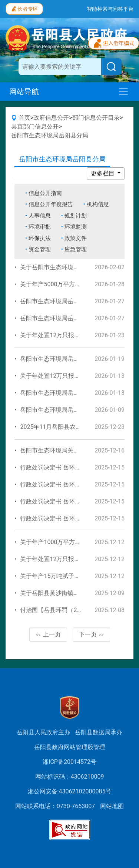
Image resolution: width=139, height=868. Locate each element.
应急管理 (76, 249)
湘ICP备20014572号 (69, 762)
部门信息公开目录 (96, 118)
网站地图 (112, 806)
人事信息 (40, 216)
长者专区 (24, 8)
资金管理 (40, 249)
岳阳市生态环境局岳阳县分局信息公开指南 (76, 301)
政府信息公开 (51, 118)
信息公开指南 (45, 193)
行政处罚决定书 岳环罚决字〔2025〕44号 (75, 484)
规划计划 (76, 216)
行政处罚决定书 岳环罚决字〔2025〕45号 (75, 467)
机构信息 (98, 204)
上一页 (48, 634)
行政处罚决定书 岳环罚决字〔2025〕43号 (75, 518)
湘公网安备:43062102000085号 (70, 791)
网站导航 (24, 92)
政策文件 (76, 238)
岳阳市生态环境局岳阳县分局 (50, 135)
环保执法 (40, 238)
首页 (24, 118)
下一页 (92, 634)
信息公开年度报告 (51, 204)
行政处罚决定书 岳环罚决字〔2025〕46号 (75, 501)
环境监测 (76, 227)
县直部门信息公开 (35, 127)
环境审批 (40, 227)
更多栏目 (103, 173)
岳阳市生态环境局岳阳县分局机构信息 (70, 318)
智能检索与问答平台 (110, 9)
